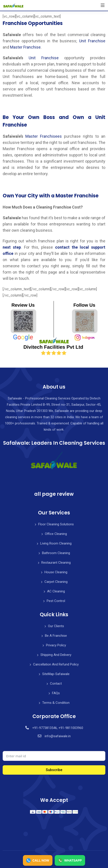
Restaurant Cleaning (56, 563)
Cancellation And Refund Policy (56, 664)
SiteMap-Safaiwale (56, 674)
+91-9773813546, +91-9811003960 (58, 728)
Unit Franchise (92, 41)
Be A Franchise (56, 636)
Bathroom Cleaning (56, 553)
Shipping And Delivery (56, 655)
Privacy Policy (56, 645)
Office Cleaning (56, 534)
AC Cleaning (56, 591)
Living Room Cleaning (56, 543)
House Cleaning (56, 572)
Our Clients (56, 626)
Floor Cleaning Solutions (56, 524)
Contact (56, 684)
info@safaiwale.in (58, 736)
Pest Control (56, 601)
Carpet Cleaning (56, 582)
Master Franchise (25, 47)
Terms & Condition (56, 703)
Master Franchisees (44, 136)
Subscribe (54, 770)
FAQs (56, 693)
